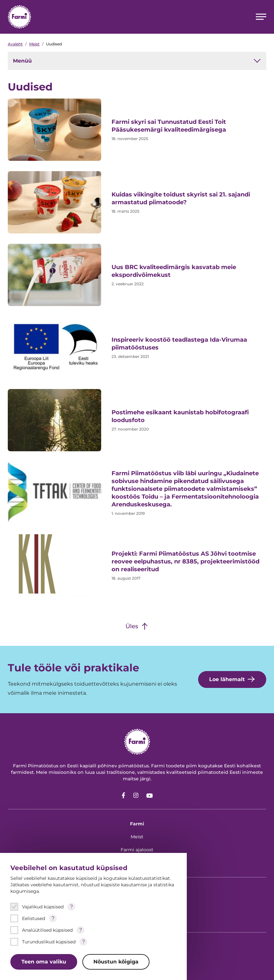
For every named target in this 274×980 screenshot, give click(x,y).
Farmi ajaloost (137, 850)
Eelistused (34, 918)
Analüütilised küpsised (47, 930)
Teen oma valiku (44, 962)
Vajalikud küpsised (43, 907)
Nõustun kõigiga (116, 962)
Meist (34, 44)
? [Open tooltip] (71, 907)
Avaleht (15, 44)
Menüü (137, 61)
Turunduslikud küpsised (49, 942)
